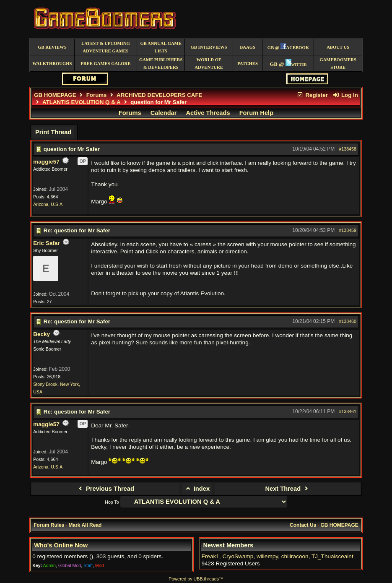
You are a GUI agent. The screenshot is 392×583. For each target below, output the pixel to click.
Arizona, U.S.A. (48, 204)
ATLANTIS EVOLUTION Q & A (81, 102)
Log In (345, 95)
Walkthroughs (52, 64)
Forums (97, 95)
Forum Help (256, 113)
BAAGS (248, 47)
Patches (248, 64)
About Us (338, 47)
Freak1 (210, 556)
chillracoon (295, 556)
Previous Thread (105, 489)
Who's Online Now (61, 545)
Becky (42, 334)
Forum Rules (49, 525)
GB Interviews (209, 47)
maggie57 (46, 162)
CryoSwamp (238, 556)
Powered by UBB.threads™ (196, 579)
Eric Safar (46, 243)
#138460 (348, 321)
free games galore (105, 64)
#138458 (348, 149)
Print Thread (53, 132)
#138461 (348, 411)
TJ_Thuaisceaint (332, 556)
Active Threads (208, 113)
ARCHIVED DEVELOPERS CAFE (159, 95)
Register (312, 95)
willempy (267, 556)
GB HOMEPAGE (55, 95)
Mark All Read (85, 525)
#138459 (348, 230)
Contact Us (303, 525)
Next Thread (287, 489)
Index (197, 489)
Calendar (164, 113)
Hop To (112, 502)
